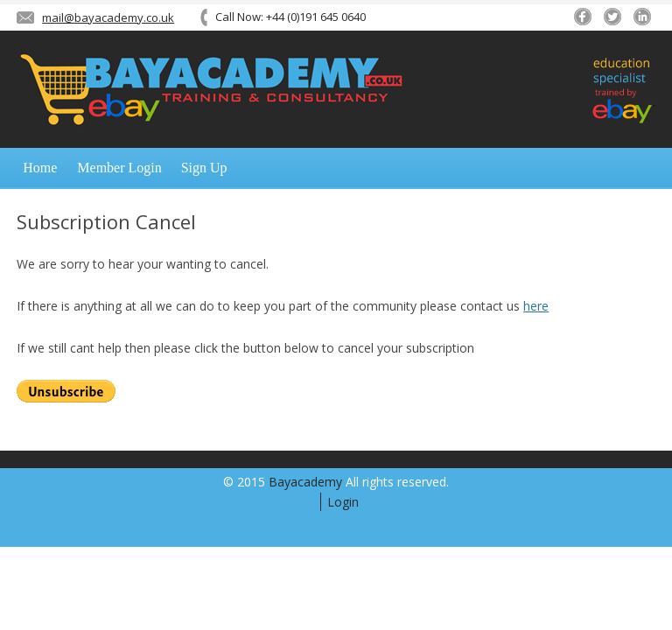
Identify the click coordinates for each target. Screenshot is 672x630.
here (536, 306)
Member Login (119, 168)
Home (40, 168)
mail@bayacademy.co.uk (108, 17)
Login (343, 502)
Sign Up (204, 168)
